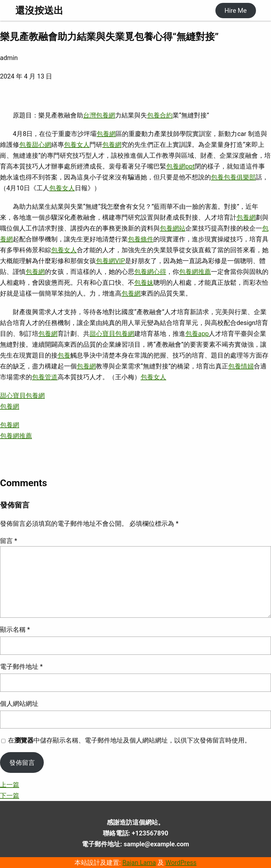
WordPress (181, 863)
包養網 (106, 134)
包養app (197, 334)
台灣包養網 (99, 115)
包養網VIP (110, 261)
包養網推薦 (195, 272)
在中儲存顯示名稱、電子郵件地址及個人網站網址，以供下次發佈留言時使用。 (129, 740)
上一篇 (10, 785)
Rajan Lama (139, 863)
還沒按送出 (39, 10)
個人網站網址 (19, 704)
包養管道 (45, 377)
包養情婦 (241, 366)
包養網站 (173, 228)
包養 (217, 177)
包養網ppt (180, 166)
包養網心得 (150, 272)
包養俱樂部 (240, 177)
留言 (9, 541)
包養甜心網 (35, 145)
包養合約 (160, 115)
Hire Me (235, 11)
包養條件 (141, 239)
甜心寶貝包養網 (112, 334)
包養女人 (77, 145)
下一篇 (10, 796)
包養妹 (144, 283)
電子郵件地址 (21, 667)
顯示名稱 (15, 630)
